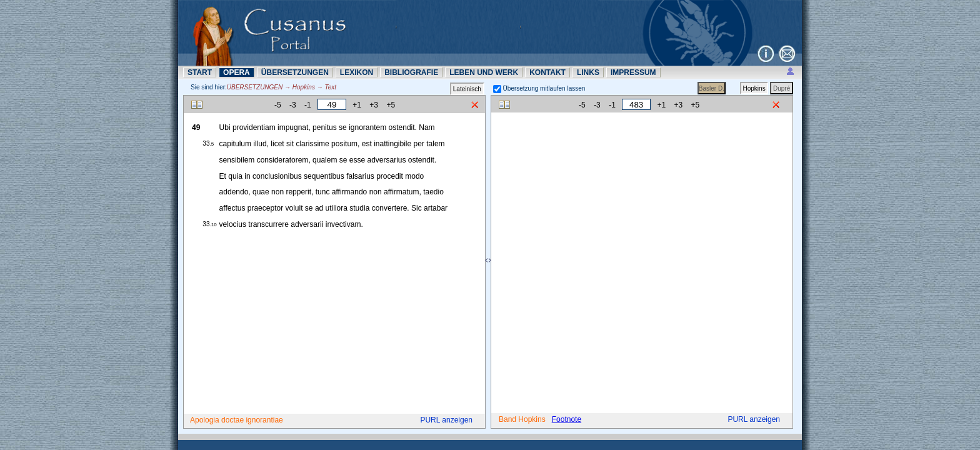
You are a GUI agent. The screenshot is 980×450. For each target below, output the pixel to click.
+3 (374, 105)
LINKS (588, 72)
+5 (391, 105)
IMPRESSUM (633, 72)
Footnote (567, 419)
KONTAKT (547, 72)
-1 (308, 105)
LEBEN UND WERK (484, 72)
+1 (357, 105)
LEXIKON (357, 72)
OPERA (237, 72)
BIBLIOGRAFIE (411, 72)
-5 (278, 105)
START (200, 72)
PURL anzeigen (446, 420)
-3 (293, 105)
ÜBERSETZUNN (295, 72)
